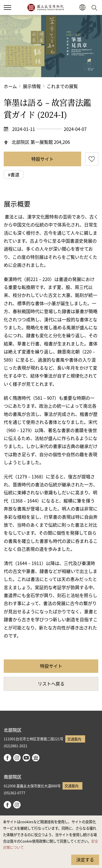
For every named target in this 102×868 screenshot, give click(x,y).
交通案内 (74, 739)
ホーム (10, 86)
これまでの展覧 (62, 86)
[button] (82, 8)
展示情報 (32, 86)
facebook (7, 758)
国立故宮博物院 (46, 7)
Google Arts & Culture (36, 758)
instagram (17, 758)
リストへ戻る (51, 684)
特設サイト (42, 159)
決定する (85, 860)
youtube (26, 758)
